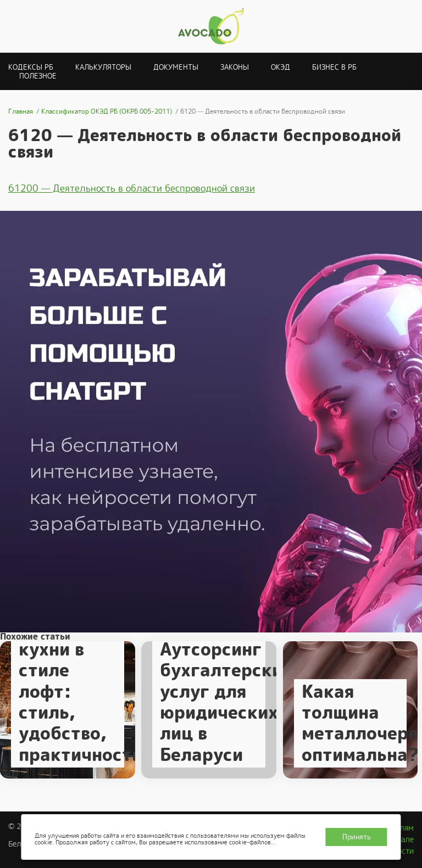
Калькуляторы (103, 67)
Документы (176, 67)
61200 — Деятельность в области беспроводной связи (132, 188)
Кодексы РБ (31, 67)
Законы (235, 67)
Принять (357, 837)
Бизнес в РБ (334, 67)
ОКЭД (281, 67)
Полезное (38, 76)
